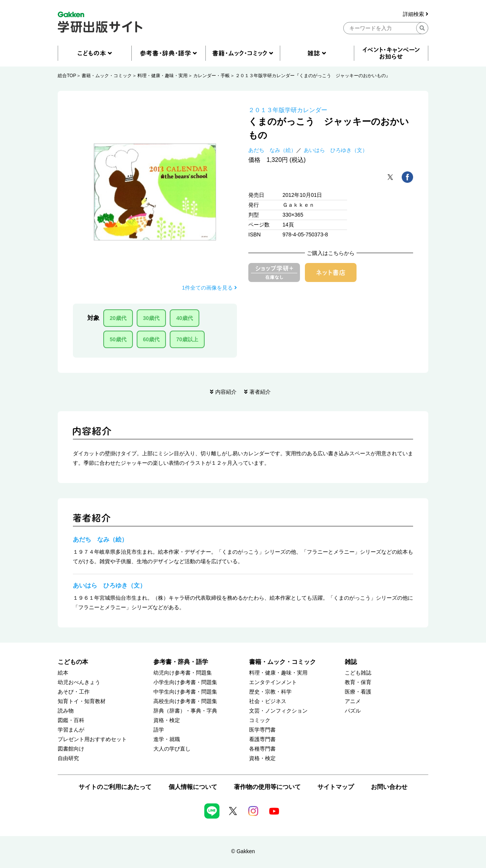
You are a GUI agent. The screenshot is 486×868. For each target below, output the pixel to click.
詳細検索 (416, 14)
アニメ (353, 701)
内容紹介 (226, 392)
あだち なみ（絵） (272, 150)
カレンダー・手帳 (211, 76)
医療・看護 (358, 692)
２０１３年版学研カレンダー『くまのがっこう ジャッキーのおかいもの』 (313, 76)
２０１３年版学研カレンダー (288, 110)
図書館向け (71, 749)
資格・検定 (167, 720)
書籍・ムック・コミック (107, 76)
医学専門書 (262, 730)
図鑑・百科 (71, 720)
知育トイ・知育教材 (82, 701)
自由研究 (68, 758)
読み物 (66, 711)
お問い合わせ (389, 787)
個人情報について (193, 787)
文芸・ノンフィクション (278, 711)
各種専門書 (262, 749)
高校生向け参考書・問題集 (185, 701)
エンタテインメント (273, 682)
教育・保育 (358, 682)
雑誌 (351, 662)
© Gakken (243, 851)
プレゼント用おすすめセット (92, 739)
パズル (353, 711)
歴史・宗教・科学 (270, 692)
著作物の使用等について (267, 787)
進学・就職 (167, 739)
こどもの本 (73, 662)
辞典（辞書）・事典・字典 (185, 711)
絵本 (63, 673)
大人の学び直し (172, 749)
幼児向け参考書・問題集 (183, 673)
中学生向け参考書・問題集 (185, 692)
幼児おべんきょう (79, 682)
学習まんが (71, 730)
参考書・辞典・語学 (181, 662)
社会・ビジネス (268, 701)
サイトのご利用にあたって (115, 787)
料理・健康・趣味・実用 (163, 76)
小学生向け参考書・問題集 (185, 682)
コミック (260, 720)
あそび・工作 (74, 692)
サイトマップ (336, 787)
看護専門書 (262, 739)
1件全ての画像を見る (209, 288)
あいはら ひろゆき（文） (336, 150)
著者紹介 (260, 392)
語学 (159, 730)
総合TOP (67, 76)
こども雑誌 (358, 673)
